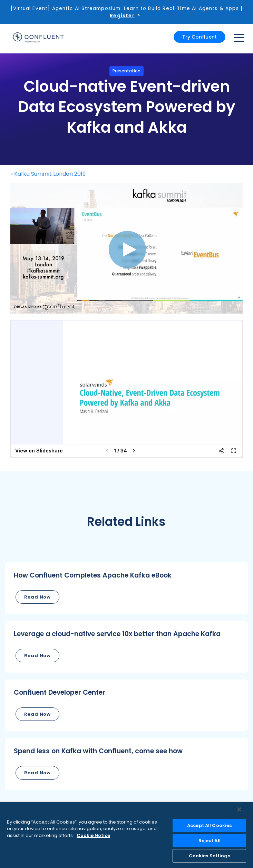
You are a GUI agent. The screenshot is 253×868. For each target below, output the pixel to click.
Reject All (210, 841)
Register (122, 16)
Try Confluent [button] (200, 37)
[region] (126, 835)
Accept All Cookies (209, 825)
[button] (126, 588)
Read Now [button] (37, 597)
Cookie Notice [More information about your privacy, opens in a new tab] (93, 835)
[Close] (239, 809)
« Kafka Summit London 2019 (48, 174)
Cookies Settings (210, 856)
